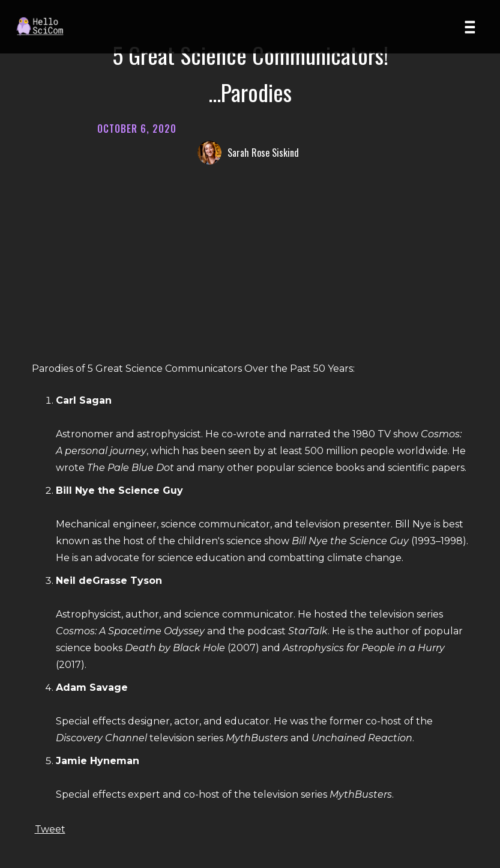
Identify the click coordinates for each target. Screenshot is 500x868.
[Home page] (45, 27)
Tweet (50, 829)
